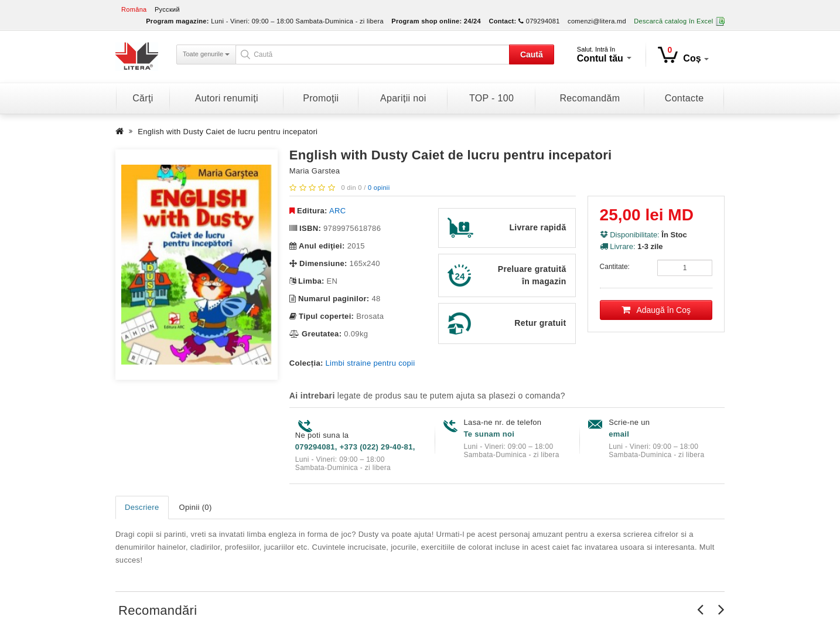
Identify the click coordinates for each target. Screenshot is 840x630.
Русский (167, 9)
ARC (337, 211)
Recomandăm (590, 98)
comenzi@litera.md (597, 21)
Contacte (684, 98)
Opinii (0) (196, 507)
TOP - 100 (491, 98)
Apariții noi (403, 98)
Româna (134, 9)
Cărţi (143, 98)
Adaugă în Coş (656, 310)
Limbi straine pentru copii (371, 363)
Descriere (142, 507)
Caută (532, 55)
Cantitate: (615, 267)
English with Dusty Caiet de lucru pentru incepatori (228, 132)
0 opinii (379, 188)
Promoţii (321, 98)
